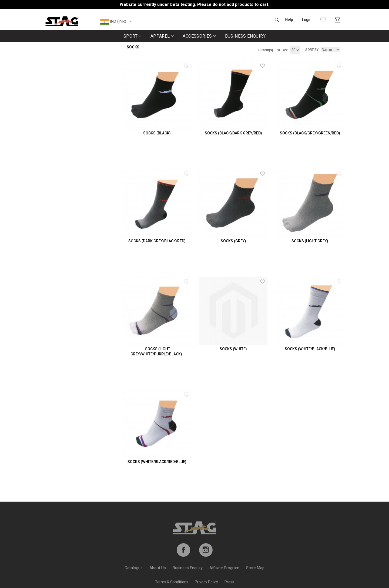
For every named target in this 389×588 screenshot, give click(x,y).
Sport (133, 36)
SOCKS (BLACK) (157, 133)
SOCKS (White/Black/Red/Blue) (157, 462)
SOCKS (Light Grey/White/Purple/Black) (156, 352)
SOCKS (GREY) (233, 241)
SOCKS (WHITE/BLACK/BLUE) (310, 349)
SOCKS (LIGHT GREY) (310, 241)
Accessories (199, 36)
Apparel (162, 36)
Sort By (312, 50)
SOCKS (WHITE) (233, 349)
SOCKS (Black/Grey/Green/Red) (310, 133)
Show (282, 50)
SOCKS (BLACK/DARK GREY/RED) (233, 133)
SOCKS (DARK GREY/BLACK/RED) (157, 241)
